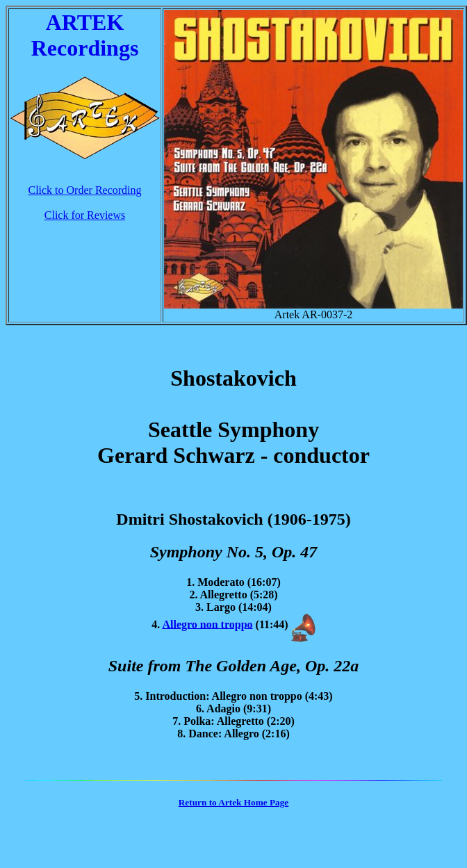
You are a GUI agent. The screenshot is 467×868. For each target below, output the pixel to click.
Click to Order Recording (84, 190)
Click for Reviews (85, 215)
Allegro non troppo (207, 624)
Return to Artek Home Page (233, 802)
